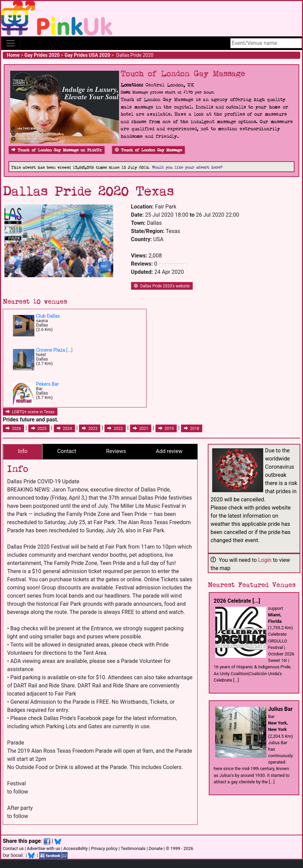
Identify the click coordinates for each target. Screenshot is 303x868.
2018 (192, 429)
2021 (141, 429)
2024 (64, 429)
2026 (13, 429)
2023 (90, 429)
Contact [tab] (67, 451)
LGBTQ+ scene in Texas (30, 412)
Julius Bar (280, 709)
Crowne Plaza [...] (54, 350)
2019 (166, 429)
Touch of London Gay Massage (148, 150)
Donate (156, 848)
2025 (39, 429)
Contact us (13, 848)
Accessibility (75, 848)
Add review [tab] (169, 451)
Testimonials (133, 848)
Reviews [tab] (116, 451)
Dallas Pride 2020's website (162, 286)
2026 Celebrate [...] (237, 601)
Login (265, 560)
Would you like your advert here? (187, 168)
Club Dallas (48, 316)
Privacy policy (104, 848)
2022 (115, 429)
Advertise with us (44, 848)
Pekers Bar (47, 384)
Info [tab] (23, 451)
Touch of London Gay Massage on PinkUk (57, 150)
